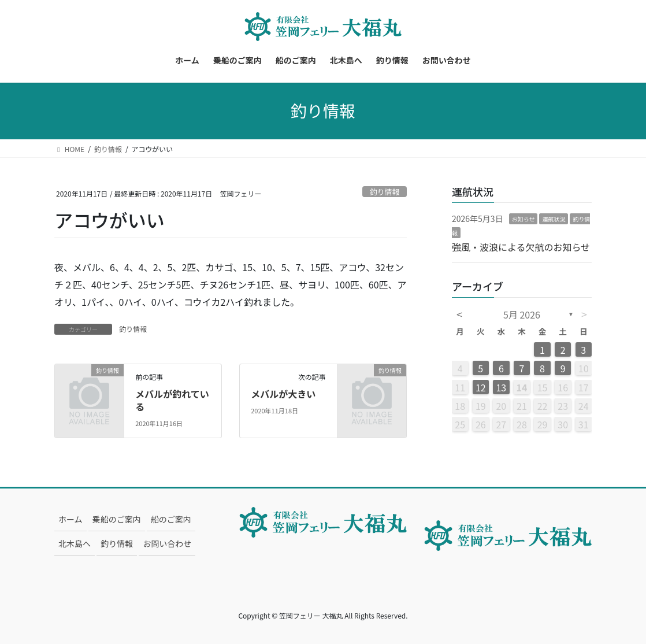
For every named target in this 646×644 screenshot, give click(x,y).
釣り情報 (385, 192)
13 (501, 387)
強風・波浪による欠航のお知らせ (521, 247)
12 (481, 387)
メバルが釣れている (172, 400)
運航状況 (554, 219)
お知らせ (524, 219)
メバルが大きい (283, 394)
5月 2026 (522, 314)
